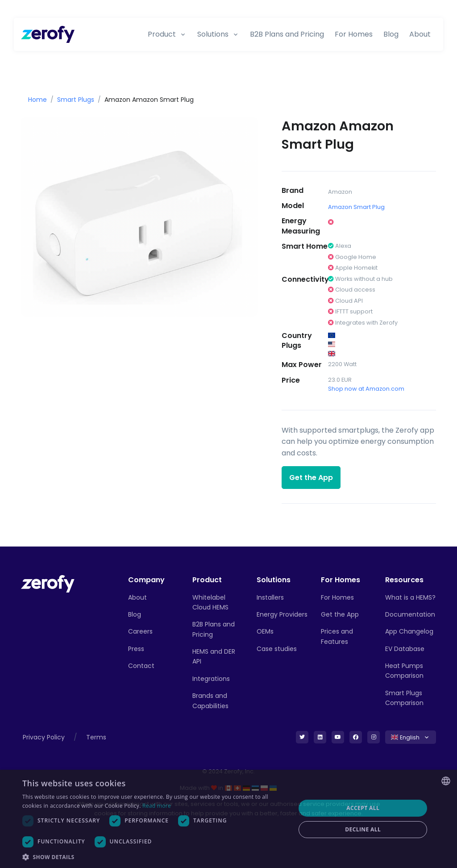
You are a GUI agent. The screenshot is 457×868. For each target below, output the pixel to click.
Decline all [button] (363, 829)
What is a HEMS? (410, 597)
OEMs (265, 631)
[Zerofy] (48, 34)
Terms (96, 737)
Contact (141, 666)
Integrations (211, 679)
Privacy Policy (44, 737)
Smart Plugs (76, 100)
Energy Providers (282, 614)
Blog (391, 34)
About (420, 34)
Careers (140, 631)
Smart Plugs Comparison (404, 698)
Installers (270, 597)
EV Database (405, 649)
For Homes (354, 34)
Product (162, 34)
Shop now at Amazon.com (366, 389)
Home (37, 100)
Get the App (311, 478)
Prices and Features (337, 636)
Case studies (277, 649)
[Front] (48, 583)
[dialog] (228, 819)
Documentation (410, 614)
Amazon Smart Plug (356, 207)
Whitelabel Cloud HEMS (210, 602)
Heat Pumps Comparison (404, 671)
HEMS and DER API (214, 656)
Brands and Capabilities (210, 701)
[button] (155, 857)
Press (136, 649)
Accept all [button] (363, 808)
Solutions (213, 34)
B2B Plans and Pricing (287, 34)
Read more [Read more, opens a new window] (157, 806)
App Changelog (409, 631)
